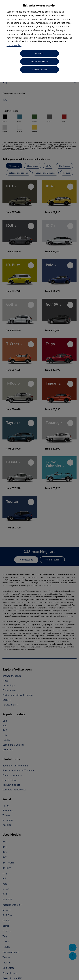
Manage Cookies (39, 70)
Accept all (40, 54)
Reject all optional (39, 62)
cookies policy (14, 45)
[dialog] (39, 490)
